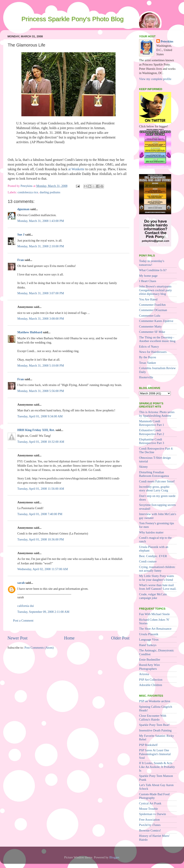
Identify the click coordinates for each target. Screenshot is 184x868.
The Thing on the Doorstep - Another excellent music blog (157, 339)
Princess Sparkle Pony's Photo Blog (73, 19)
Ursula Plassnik (149, 634)
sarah (21, 583)
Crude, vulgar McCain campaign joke (153, 596)
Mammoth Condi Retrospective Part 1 (152, 423)
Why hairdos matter (151, 532)
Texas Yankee (148, 363)
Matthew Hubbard (30, 332)
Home (69, 638)
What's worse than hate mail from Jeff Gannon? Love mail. (158, 587)
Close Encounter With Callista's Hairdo (153, 717)
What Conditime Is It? (153, 270)
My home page (148, 276)
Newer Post (18, 638)
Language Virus (149, 639)
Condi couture (148, 561)
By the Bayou (148, 357)
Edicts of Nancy (149, 347)
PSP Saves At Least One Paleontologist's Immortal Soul (155, 754)
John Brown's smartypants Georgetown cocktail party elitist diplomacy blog (155, 290)
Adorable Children (151, 685)
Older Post (120, 638)
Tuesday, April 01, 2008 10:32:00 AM (41, 442)
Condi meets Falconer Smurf (157, 481)
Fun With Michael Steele (154, 614)
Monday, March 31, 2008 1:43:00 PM (41, 221)
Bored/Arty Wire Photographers (149, 667)
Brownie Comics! (150, 830)
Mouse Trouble (148, 809)
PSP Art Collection (151, 680)
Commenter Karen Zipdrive (156, 321)
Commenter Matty (150, 326)
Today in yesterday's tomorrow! (152, 263)
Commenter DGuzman (153, 310)
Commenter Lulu (150, 316)
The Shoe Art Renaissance (155, 629)
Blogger (114, 857)
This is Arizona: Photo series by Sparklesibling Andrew (157, 414)
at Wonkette (76, 169)
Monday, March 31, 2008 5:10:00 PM (41, 366)
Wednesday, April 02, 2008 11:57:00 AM (43, 569)
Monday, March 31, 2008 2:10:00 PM (41, 246)
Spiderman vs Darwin (153, 814)
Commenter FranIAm (152, 305)
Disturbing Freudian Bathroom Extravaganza (154, 474)
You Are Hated (148, 299)
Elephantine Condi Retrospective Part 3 (152, 441)
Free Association (149, 820)
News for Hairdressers (153, 352)
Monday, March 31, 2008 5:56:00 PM (41, 391)
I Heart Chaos (148, 281)
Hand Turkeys (148, 645)
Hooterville (146, 377)
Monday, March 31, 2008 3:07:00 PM (41, 293)
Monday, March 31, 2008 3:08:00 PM (41, 319)
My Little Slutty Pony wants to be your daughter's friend (157, 578)
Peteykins (167, 41)
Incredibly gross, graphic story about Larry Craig (154, 489)
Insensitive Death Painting (155, 730)
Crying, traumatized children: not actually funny (157, 569)
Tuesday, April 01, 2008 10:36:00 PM (41, 539)
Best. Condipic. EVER (153, 556)
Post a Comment (23, 620)
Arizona (144, 674)
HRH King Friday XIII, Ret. (36, 430)
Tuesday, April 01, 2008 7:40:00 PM (40, 514)
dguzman (23, 209)
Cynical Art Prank (150, 803)
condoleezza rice (28, 192)
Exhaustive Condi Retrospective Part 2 (152, 432)
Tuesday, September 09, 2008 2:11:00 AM (43, 612)
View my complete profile (155, 79)
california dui (26, 606)
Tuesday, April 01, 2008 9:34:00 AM (40, 416)
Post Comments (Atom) (39, 648)
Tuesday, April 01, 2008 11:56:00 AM (41, 489)
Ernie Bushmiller (150, 660)
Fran (21, 260)
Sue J (21, 234)
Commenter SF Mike (152, 332)
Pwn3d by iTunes (150, 825)
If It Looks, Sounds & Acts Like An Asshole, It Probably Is (157, 767)
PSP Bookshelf (148, 745)
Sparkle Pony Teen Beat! (154, 725)
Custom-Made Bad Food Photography (154, 796)
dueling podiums (50, 192)
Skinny (143, 467)
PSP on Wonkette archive (155, 701)
